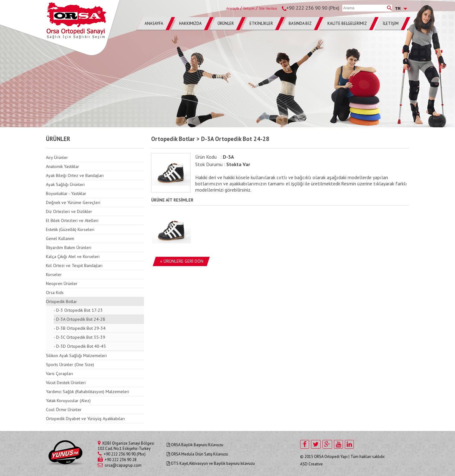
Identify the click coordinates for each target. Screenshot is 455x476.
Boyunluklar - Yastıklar (66, 193)
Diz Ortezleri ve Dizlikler (69, 211)
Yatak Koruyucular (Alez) (68, 401)
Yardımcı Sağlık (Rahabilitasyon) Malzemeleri (88, 392)
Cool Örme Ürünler (64, 410)
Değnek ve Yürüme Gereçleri (73, 202)
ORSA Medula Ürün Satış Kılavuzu (197, 454)
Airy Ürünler (57, 157)
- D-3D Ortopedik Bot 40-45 (80, 346)
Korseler (54, 274)
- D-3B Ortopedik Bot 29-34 (80, 328)
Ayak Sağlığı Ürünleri (65, 184)
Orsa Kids (55, 292)
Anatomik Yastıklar (63, 166)
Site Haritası (268, 8)
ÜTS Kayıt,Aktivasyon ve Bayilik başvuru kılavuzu (211, 463)
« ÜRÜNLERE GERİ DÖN (182, 261)
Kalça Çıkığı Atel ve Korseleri (73, 256)
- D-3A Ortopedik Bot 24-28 (79, 319)
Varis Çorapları (59, 374)
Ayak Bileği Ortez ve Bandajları (75, 175)
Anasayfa (233, 8)
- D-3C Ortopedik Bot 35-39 (79, 337)
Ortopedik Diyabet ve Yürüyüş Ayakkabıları (85, 419)
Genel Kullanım (60, 238)
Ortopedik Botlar (61, 301)
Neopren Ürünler (62, 283)
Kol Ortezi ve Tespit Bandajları (74, 265)
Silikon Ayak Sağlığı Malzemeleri (76, 356)
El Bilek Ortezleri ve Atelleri (72, 220)
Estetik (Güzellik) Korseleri (70, 229)
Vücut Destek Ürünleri (66, 383)
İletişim (249, 8)
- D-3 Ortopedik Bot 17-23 (78, 310)
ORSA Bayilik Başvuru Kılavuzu (195, 445)
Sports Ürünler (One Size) (70, 365)
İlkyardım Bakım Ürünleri (69, 247)
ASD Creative (311, 464)
